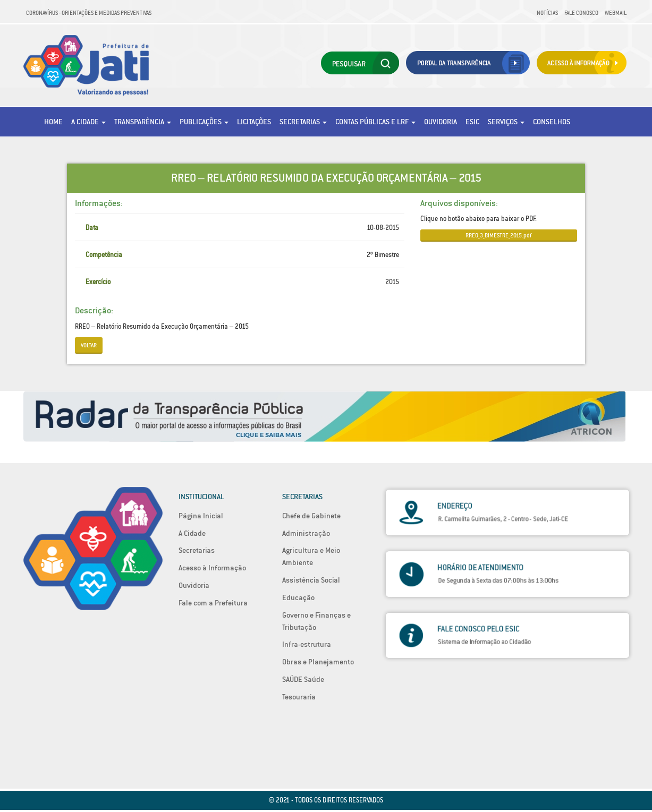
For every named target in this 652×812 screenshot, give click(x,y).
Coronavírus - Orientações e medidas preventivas (89, 13)
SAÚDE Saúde (303, 679)
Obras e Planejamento (318, 662)
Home (53, 122)
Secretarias (303, 122)
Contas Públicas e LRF (375, 122)
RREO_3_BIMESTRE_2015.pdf (498, 235)
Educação (298, 597)
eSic (472, 122)
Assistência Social (311, 580)
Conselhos (552, 122)
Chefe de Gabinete (311, 516)
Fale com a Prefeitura (213, 603)
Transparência (143, 122)
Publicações (204, 122)
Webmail (616, 13)
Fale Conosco (581, 13)
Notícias (547, 13)
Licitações (254, 122)
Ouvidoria (441, 122)
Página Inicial (201, 516)
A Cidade (88, 122)
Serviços (506, 122)
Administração (306, 533)
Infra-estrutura (307, 644)
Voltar (89, 345)
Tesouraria (299, 697)
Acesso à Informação (212, 568)
